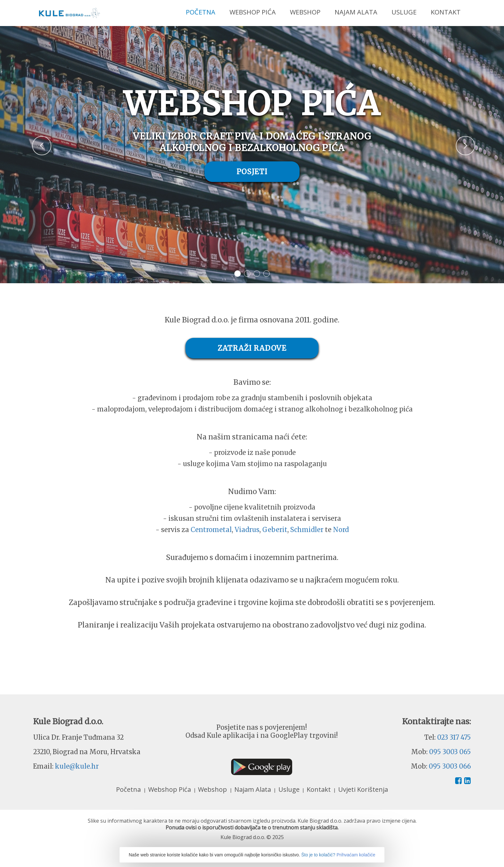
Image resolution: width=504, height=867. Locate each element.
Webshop (305, 12)
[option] (252, 155)
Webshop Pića (253, 12)
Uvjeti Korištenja (363, 789)
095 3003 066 (450, 766)
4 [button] (266, 274)
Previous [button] (32, 142)
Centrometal (211, 530)
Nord (341, 530)
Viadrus (247, 530)
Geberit (275, 530)
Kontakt (446, 12)
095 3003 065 (450, 752)
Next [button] (456, 142)
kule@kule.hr (77, 766)
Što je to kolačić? (318, 855)
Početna (201, 12)
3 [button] (257, 274)
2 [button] (247, 274)
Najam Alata (356, 12)
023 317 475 (454, 737)
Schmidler (307, 530)
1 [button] (238, 274)
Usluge (404, 12)
